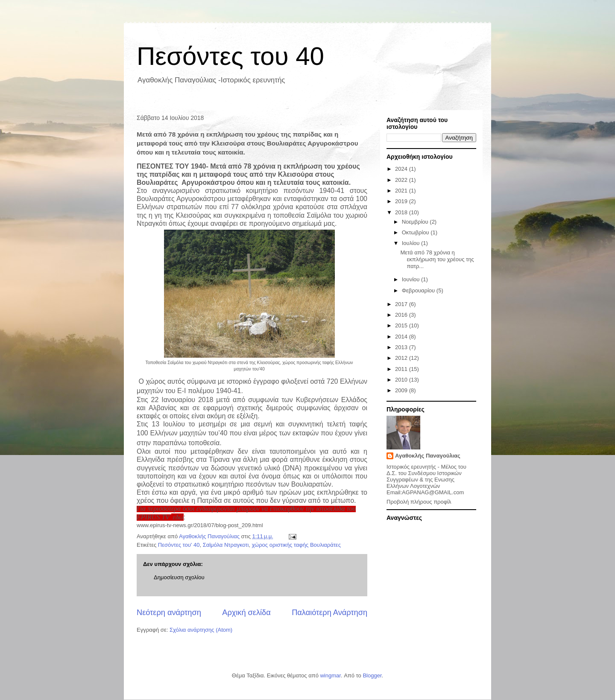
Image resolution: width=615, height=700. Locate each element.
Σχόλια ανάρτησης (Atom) (201, 630)
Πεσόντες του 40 (230, 56)
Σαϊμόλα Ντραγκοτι (226, 545)
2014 (402, 337)
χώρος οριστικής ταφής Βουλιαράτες (296, 545)
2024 (402, 169)
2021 (402, 191)
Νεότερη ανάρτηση (169, 612)
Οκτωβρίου (416, 232)
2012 (402, 358)
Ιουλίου (411, 243)
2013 (402, 347)
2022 (402, 180)
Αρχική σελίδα (246, 612)
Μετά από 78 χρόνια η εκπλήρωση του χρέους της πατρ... (437, 259)
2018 (402, 212)
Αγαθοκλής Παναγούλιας (428, 456)
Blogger (372, 675)
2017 (402, 304)
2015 (402, 325)
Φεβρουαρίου (419, 290)
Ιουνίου (411, 279)
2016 (402, 315)
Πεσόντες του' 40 (179, 545)
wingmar (330, 675)
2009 (402, 390)
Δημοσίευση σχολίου (179, 577)
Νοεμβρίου (416, 222)
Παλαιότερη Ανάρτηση (329, 612)
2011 (402, 369)
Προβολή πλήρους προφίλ (419, 502)
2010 (402, 380)
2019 (402, 201)
